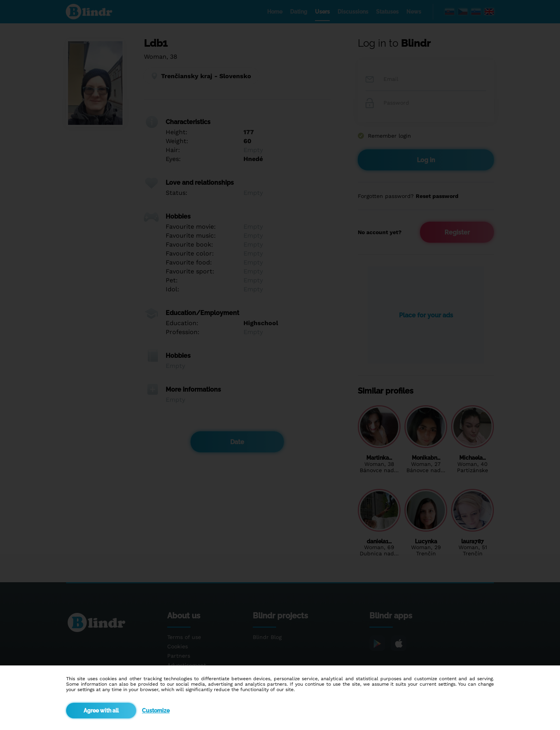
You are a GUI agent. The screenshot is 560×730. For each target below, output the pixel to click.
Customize (156, 711)
